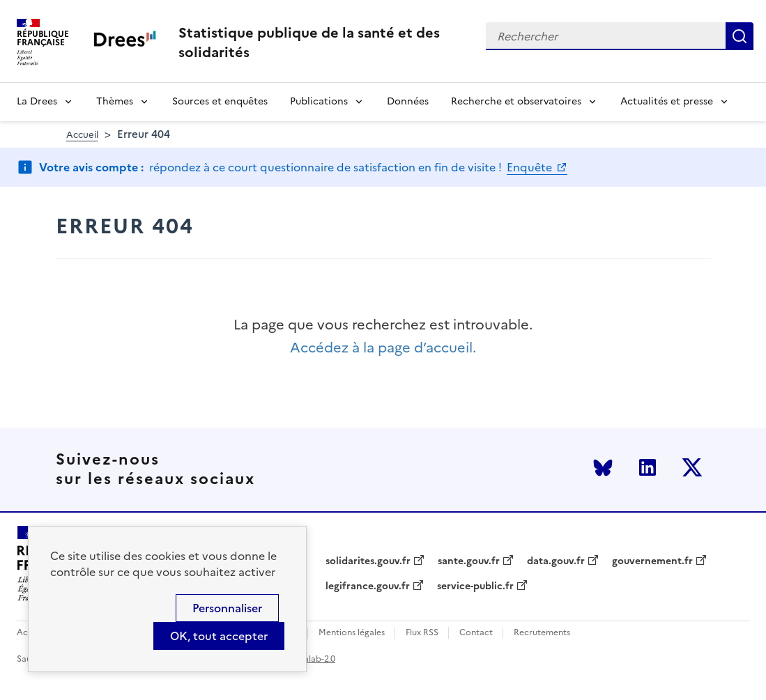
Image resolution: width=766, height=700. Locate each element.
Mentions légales (352, 633)
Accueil (82, 135)
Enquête (531, 167)
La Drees (37, 101)
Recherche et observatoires (516, 101)
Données (408, 101)
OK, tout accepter (219, 636)
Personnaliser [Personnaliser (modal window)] (227, 608)
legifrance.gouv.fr (368, 586)
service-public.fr (475, 586)
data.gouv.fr (556, 561)
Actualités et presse (667, 101)
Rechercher (740, 36)
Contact (476, 633)
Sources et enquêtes (220, 101)
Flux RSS (422, 633)
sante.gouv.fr (469, 561)
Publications (319, 101)
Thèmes (115, 101)
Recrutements (542, 633)
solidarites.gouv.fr (368, 561)
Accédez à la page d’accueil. (383, 348)
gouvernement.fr (652, 561)
